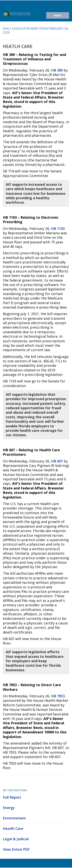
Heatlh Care (13, 828)
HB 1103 (58, 229)
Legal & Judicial (16, 839)
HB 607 (57, 461)
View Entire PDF (16, 849)
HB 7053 (58, 696)
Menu (58, 15)
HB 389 (57, 70)
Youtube (5, 863)
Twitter (12, 863)
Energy (9, 808)
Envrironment (14, 818)
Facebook (18, 863)
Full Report (12, 797)
